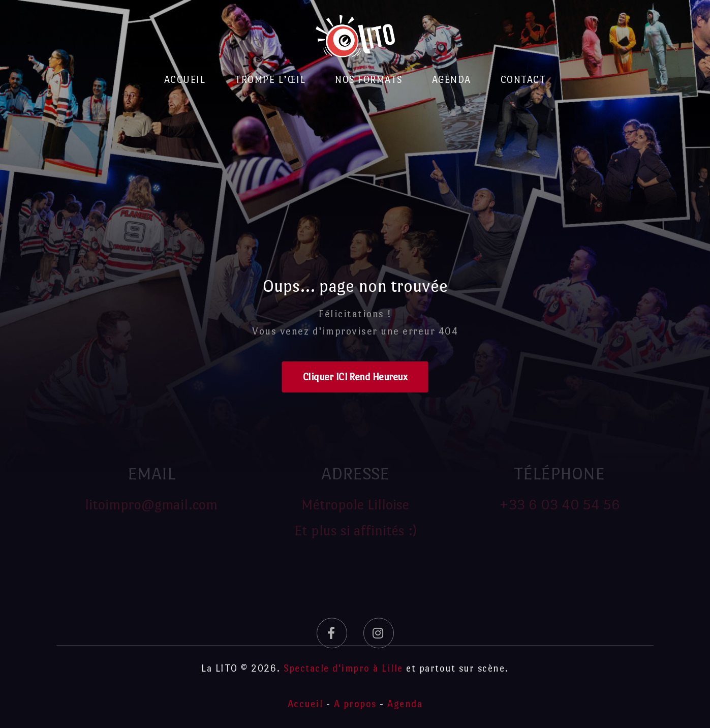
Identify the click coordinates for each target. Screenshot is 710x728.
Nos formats (369, 80)
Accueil (185, 80)
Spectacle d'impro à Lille (343, 668)
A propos (355, 704)
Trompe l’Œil (270, 80)
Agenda (452, 80)
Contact (523, 80)
